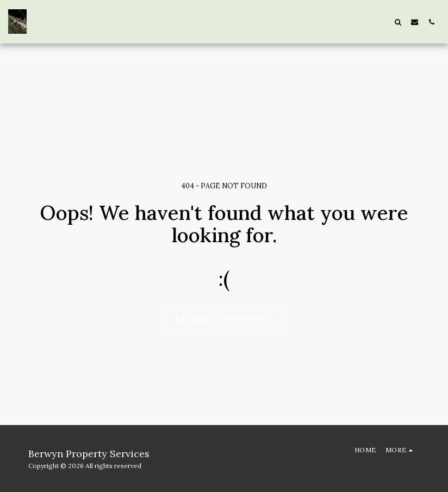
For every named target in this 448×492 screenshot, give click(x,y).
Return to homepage (224, 319)
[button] (398, 22)
